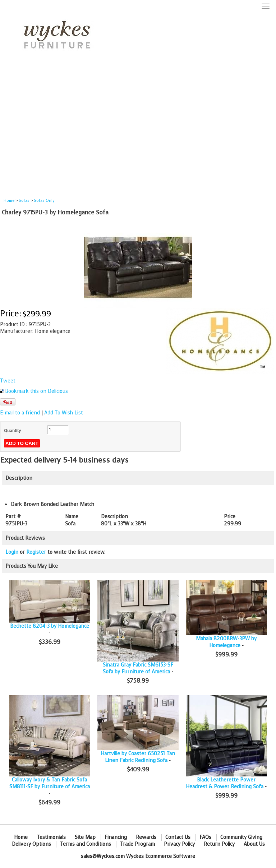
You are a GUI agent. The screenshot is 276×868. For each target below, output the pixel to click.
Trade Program (137, 844)
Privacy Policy (179, 844)
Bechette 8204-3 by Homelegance (50, 626)
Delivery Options (31, 844)
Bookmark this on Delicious (36, 391)
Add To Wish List (64, 413)
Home (9, 201)
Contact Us (178, 837)
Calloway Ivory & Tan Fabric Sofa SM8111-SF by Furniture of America (50, 783)
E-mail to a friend (20, 413)
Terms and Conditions (86, 844)
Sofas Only (44, 201)
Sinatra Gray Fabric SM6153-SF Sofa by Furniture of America (138, 668)
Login (12, 552)
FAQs (205, 837)
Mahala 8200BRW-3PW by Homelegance (226, 642)
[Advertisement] (138, 131)
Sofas (24, 201)
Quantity (12, 431)
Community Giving (241, 837)
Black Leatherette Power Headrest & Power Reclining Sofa (225, 783)
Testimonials (51, 837)
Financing (116, 837)
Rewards (146, 837)
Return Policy (219, 844)
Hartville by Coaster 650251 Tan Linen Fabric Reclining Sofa (138, 757)
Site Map (85, 837)
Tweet (8, 381)
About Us (254, 844)
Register (36, 552)
